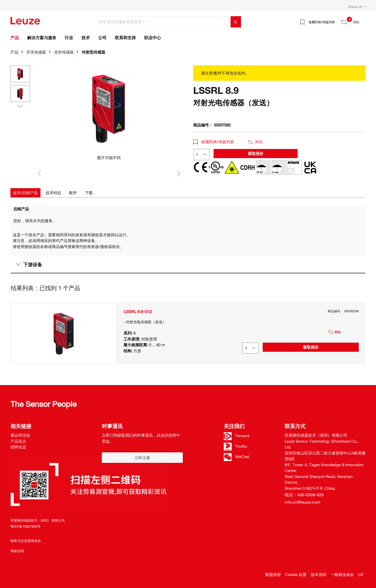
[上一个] (39, 173)
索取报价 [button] (256, 153)
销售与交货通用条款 (26, 541)
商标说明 (17, 551)
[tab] (25, 193)
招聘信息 (18, 447)
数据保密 (273, 574)
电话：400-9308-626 (304, 495)
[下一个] (179, 173)
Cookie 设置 (296, 574)
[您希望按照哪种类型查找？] (163, 22)
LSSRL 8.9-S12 (138, 312)
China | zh (356, 7)
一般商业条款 (342, 574)
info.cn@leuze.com (302, 502)
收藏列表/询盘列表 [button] (214, 142)
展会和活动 (20, 435)
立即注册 (142, 458)
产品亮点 (18, 441)
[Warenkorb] (362, 20)
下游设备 (29, 264)
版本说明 (319, 574)
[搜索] (236, 22)
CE (361, 574)
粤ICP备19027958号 (25, 526)
